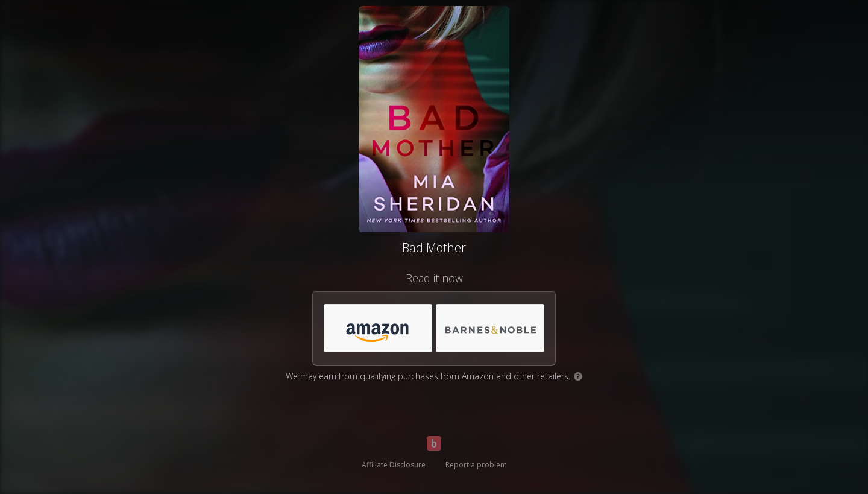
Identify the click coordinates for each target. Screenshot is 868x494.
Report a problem (476, 465)
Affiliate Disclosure (394, 465)
